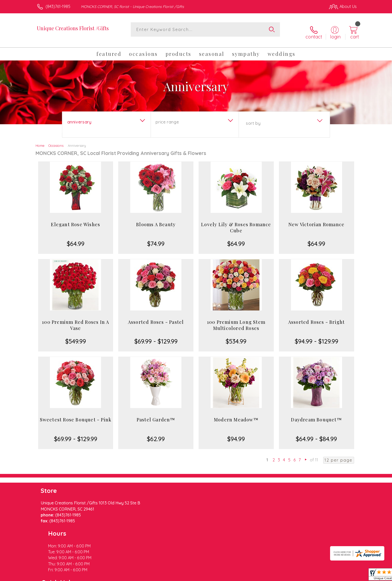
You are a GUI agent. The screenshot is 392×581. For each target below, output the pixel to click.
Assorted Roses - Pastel (156, 317)
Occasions (56, 141)
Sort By (253, 119)
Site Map (343, 576)
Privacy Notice (275, 576)
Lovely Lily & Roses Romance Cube (236, 223)
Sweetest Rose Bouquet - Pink (76, 415)
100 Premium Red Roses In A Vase (75, 320)
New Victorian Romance (316, 220)
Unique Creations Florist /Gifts (73, 28)
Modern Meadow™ (236, 415)
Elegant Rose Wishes (75, 220)
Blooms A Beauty (156, 220)
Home (40, 141)
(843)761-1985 (58, 6)
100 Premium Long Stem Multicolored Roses (236, 320)
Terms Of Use (245, 576)
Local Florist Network (311, 576)
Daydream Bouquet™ (316, 415)
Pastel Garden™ (156, 415)
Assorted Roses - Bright (317, 317)
